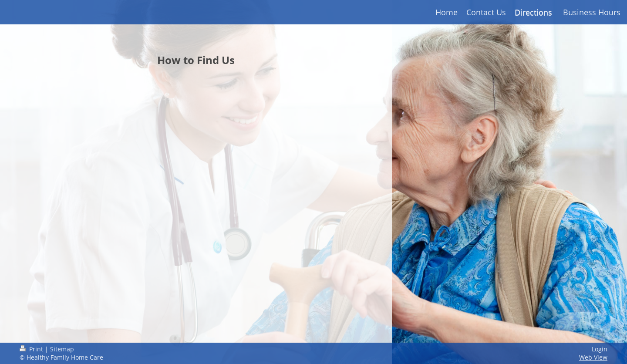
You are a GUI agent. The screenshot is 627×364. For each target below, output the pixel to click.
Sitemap (62, 349)
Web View (593, 357)
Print (32, 349)
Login (600, 349)
